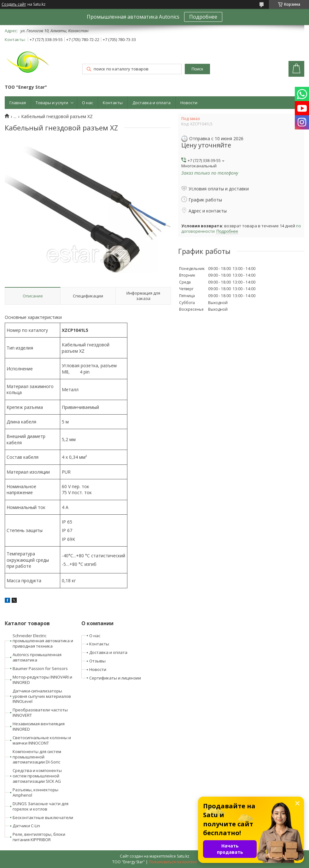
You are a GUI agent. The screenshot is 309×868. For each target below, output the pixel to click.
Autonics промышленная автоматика (37, 657)
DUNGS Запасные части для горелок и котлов (41, 806)
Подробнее (203, 17)
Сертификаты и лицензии (115, 678)
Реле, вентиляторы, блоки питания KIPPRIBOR (39, 837)
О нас (87, 103)
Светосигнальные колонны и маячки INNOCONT (42, 740)
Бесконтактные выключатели (43, 817)
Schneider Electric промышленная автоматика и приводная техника (43, 641)
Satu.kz (183, 856)
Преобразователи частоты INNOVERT (40, 712)
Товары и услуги (52, 103)
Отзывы (97, 661)
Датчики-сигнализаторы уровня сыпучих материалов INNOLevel (42, 696)
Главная (18, 103)
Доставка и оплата (152, 103)
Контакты (113, 103)
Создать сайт (14, 4)
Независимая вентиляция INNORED (39, 726)
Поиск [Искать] (197, 69)
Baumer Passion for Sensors (40, 668)
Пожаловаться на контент (173, 862)
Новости (189, 103)
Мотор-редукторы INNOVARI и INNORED (42, 680)
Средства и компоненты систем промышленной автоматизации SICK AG (37, 776)
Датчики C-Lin (26, 826)
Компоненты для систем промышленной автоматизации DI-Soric (37, 757)
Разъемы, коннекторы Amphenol (35, 792)
